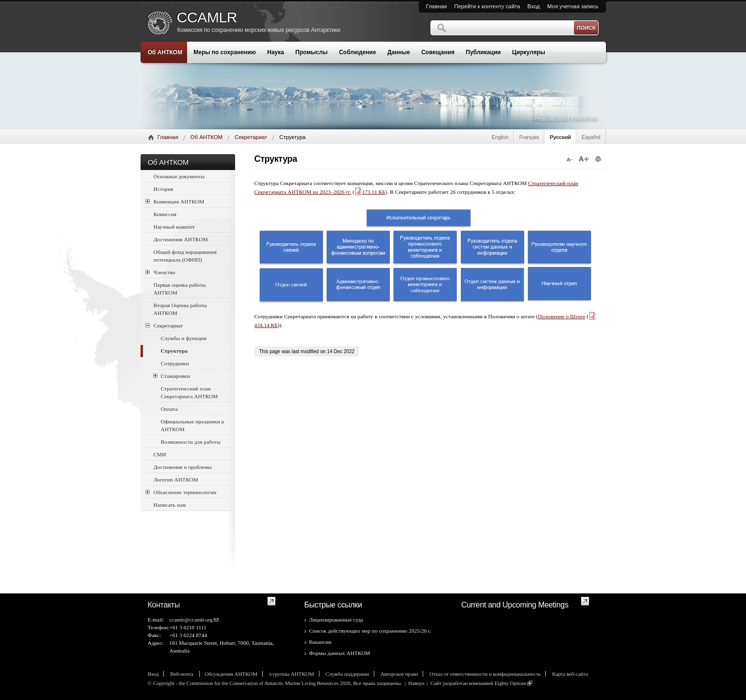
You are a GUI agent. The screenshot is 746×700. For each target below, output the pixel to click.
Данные (399, 52)
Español (591, 137)
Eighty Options (510, 683)
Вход (534, 6)
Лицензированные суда (336, 620)
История (164, 189)
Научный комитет (175, 227)
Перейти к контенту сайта (487, 6)
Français (529, 137)
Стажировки (172, 376)
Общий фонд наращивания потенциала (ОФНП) (185, 256)
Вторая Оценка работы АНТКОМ (180, 309)
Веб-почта (182, 674)
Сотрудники (175, 363)
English (500, 137)
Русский (560, 137)
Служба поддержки (347, 674)
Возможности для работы (191, 442)
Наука (276, 52)
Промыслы (311, 52)
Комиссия (165, 214)
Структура (174, 351)
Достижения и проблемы (183, 467)
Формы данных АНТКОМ (340, 653)
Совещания (438, 52)
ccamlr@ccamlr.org (191, 620)
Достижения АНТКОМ (181, 239)
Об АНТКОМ (165, 52)
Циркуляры (529, 52)
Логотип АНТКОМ (176, 480)
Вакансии (320, 642)
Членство (160, 272)
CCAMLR (207, 17)
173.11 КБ (370, 192)
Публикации (483, 52)
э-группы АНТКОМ (292, 674)
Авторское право (399, 674)
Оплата (169, 409)
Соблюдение (357, 52)
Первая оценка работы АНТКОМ (180, 289)
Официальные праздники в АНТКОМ (193, 425)
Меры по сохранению (225, 52)
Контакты (164, 605)
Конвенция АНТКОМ (175, 201)
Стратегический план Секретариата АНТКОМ (190, 392)
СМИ (160, 454)
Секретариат (251, 137)
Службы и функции (184, 338)
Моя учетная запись (573, 6)
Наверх (416, 683)
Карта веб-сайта (570, 674)
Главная (436, 6)
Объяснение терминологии (181, 492)
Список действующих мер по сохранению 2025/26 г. (370, 631)
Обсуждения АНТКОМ (231, 674)
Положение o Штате (562, 316)
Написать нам (170, 505)
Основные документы (179, 176)
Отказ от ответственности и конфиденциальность (485, 674)
